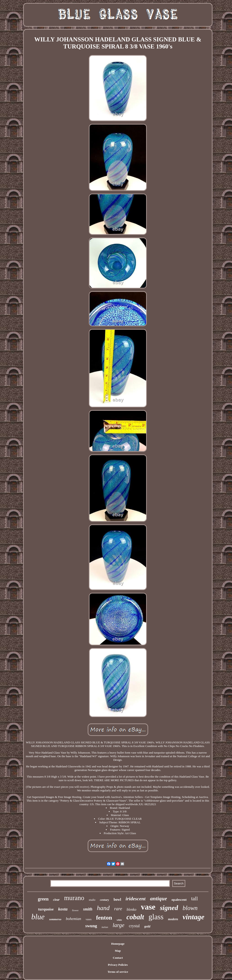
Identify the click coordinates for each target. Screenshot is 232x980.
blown (190, 908)
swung (91, 926)
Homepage (118, 944)
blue (38, 917)
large (118, 925)
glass (156, 917)
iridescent (135, 899)
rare (118, 909)
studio (92, 900)
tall (195, 899)
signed (169, 908)
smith (88, 909)
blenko (132, 909)
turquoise (46, 909)
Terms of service (118, 972)
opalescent (179, 900)
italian (105, 927)
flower (75, 910)
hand (103, 908)
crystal (134, 926)
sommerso (55, 919)
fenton (104, 918)
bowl (117, 900)
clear (56, 900)
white (119, 920)
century (104, 900)
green (43, 899)
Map (118, 951)
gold (147, 926)
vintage (193, 917)
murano (74, 898)
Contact (118, 958)
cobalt (135, 917)
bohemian (74, 919)
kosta (63, 909)
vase (148, 907)
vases (89, 919)
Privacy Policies (118, 965)
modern (173, 919)
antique (158, 898)
